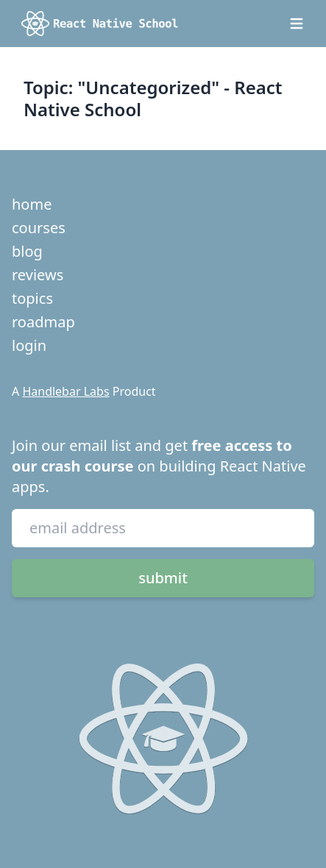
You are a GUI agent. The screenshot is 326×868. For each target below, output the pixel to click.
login (29, 345)
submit (163, 578)
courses (39, 228)
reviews (38, 275)
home (32, 204)
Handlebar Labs (65, 391)
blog (27, 251)
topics (32, 298)
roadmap (43, 322)
